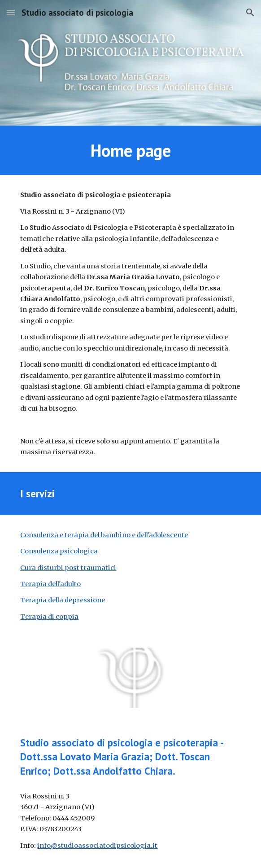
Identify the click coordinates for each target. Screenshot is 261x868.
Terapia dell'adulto (50, 584)
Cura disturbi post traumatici (68, 568)
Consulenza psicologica (59, 551)
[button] (11, 12)
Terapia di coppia (49, 617)
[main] (130, 150)
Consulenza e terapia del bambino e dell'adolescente (104, 535)
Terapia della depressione (63, 600)
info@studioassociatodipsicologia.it (97, 846)
